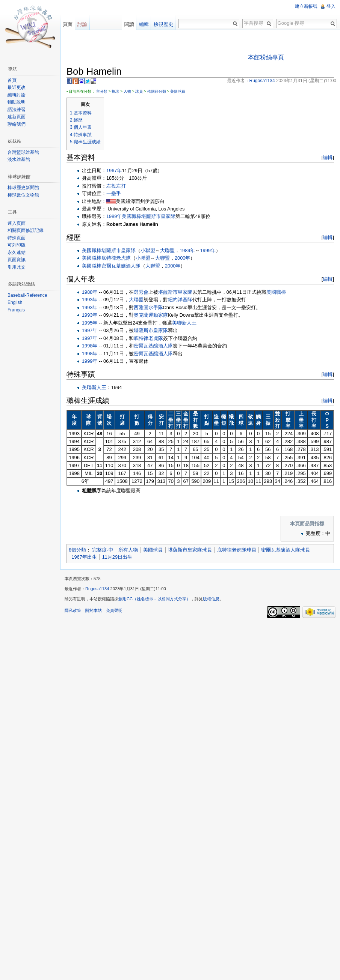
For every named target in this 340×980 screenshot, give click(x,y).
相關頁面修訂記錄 (26, 230)
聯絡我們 (17, 124)
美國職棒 (131, 216)
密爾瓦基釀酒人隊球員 (286, 550)
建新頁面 (17, 117)
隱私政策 (73, 610)
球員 (139, 91)
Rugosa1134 (97, 589)
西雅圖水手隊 (148, 307)
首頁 (12, 80)
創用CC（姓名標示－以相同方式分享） (154, 599)
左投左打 (116, 186)
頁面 (68, 24)
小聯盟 (148, 250)
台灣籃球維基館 (23, 152)
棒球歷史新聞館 (23, 188)
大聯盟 (167, 250)
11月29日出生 (117, 557)
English (15, 302)
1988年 (90, 292)
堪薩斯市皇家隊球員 (190, 550)
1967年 (114, 171)
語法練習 (17, 110)
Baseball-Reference (27, 295)
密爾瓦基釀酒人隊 (121, 266)
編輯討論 (17, 95)
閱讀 (129, 24)
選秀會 (141, 292)
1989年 (114, 216)
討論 (82, 24)
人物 (127, 91)
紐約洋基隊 (180, 300)
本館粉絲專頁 (266, 57)
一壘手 (114, 193)
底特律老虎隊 (116, 258)
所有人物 (128, 550)
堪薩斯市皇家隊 (158, 216)
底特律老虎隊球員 (237, 550)
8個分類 (77, 550)
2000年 (182, 258)
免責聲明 (114, 610)
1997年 (90, 330)
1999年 (208, 250)
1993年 (90, 300)
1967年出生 (84, 557)
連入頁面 (17, 223)
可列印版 (17, 245)
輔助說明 (17, 102)
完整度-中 (103, 550)
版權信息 (211, 599)
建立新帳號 (306, 6)
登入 (331, 6)
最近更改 (17, 87)
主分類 (102, 91)
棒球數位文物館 (23, 195)
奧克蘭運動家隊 (151, 315)
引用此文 (17, 267)
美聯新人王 (184, 323)
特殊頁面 (17, 238)
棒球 (115, 91)
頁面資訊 (17, 260)
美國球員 (178, 91)
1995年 (90, 323)
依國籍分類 (157, 91)
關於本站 (94, 610)
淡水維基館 (19, 159)
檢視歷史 (163, 24)
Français (16, 310)
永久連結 (17, 253)
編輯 (328, 157)
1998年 (90, 346)
